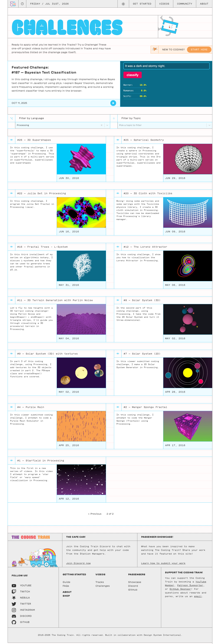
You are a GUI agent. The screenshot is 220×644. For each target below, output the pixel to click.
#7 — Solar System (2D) (142, 355)
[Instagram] (23, 611)
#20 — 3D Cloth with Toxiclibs (148, 195)
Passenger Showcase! (157, 538)
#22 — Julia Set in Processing (42, 195)
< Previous (95, 515)
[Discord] (22, 617)
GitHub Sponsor (180, 590)
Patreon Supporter (190, 587)
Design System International (162, 636)
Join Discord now (78, 564)
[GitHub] (21, 623)
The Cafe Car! (76, 538)
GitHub (133, 591)
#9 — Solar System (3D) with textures (48, 355)
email (198, 598)
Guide (66, 583)
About (204, 4)
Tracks (100, 583)
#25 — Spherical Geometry (144, 141)
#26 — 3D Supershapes (34, 141)
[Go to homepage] (13, 4)
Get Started (142, 4)
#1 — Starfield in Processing (41, 462)
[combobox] (17, 126)
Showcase (135, 583)
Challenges (103, 587)
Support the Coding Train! (184, 574)
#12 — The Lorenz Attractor (145, 248)
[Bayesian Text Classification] (113, 103)
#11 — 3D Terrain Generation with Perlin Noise (55, 301)
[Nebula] (21, 599)
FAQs (66, 587)
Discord (133, 587)
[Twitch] (21, 593)
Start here (199, 50)
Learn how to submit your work (163, 564)
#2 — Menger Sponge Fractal (145, 408)
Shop (66, 597)
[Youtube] (22, 587)
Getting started (74, 576)
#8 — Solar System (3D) (142, 301)
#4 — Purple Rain (31, 408)
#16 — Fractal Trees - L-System (42, 248)
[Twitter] (21, 605)
